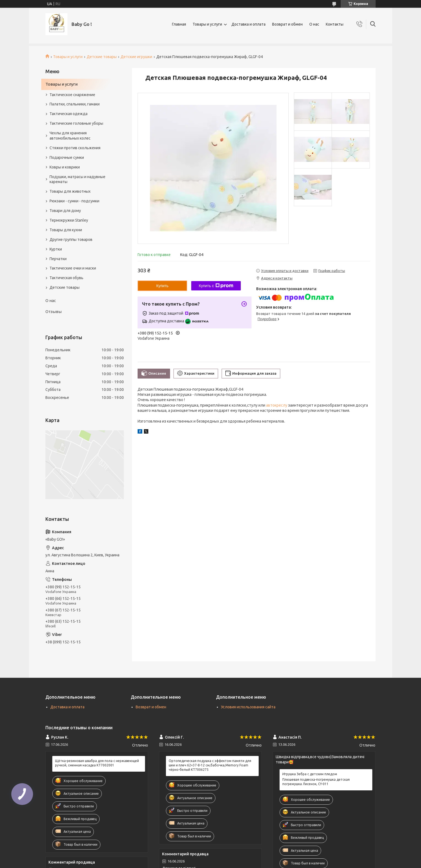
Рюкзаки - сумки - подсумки (74, 201)
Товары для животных (70, 191)
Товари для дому (65, 211)
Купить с (216, 286)
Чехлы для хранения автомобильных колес (70, 136)
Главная (179, 24)
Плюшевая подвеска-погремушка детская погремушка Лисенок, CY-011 (316, 782)
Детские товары (102, 57)
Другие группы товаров (71, 240)
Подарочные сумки (67, 157)
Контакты (335, 24)
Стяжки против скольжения (75, 148)
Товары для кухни (66, 230)
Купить (162, 286)
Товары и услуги (207, 24)
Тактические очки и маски (73, 268)
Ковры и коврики (65, 167)
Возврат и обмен (287, 24)
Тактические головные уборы (76, 123)
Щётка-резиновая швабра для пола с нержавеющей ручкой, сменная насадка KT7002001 (97, 763)
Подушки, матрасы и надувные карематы (77, 179)
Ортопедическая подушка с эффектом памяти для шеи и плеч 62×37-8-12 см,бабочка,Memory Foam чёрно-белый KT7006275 (210, 765)
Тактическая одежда (69, 114)
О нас (314, 24)
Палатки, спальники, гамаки (75, 104)
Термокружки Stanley (69, 220)
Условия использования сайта (248, 707)
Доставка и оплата (248, 24)
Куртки (56, 249)
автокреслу (277, 405)
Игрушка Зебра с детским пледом (310, 774)
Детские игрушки (136, 57)
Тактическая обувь (66, 278)
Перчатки (58, 259)
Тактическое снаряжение (72, 95)
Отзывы (54, 311)
